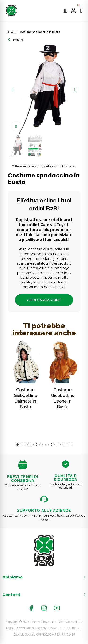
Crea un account (44, 300)
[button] (13, 89)
